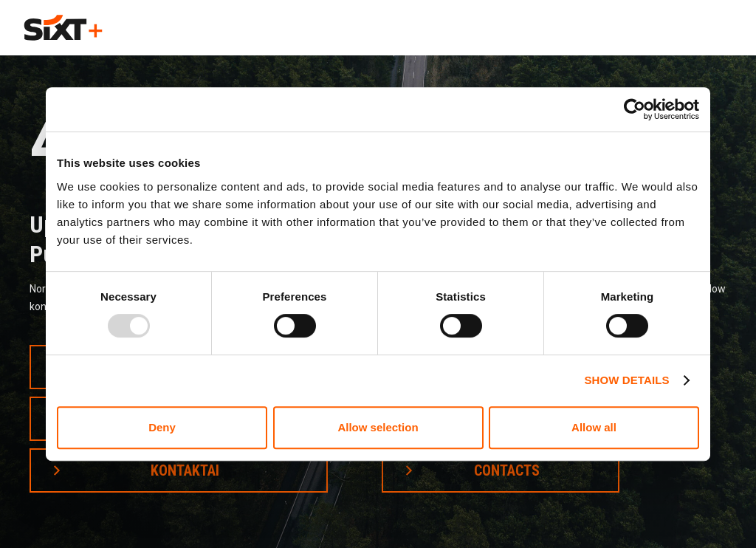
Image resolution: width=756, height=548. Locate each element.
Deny (162, 427)
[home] (63, 28)
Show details (626, 380)
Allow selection (378, 427)
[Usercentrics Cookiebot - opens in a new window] (635, 109)
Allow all (594, 427)
